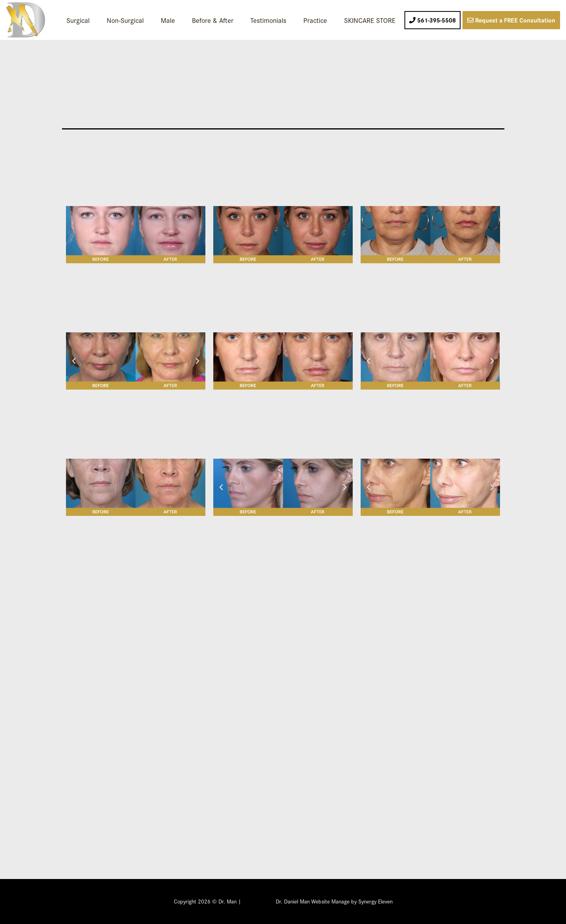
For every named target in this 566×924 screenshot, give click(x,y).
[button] (74, 361)
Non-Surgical (125, 20)
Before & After (213, 20)
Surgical (78, 20)
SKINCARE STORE (370, 20)
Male (168, 20)
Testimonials (268, 20)
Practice (315, 20)
